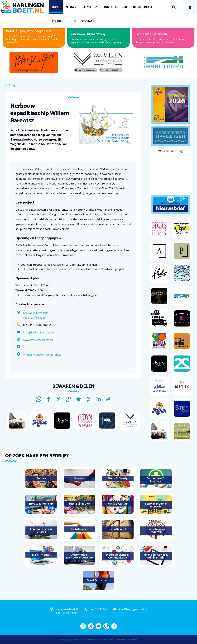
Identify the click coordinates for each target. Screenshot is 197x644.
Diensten (79, 478)
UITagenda (90, 7)
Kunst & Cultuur (115, 7)
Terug (12, 85)
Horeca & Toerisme (41, 504)
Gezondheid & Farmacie (156, 480)
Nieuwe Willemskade (36, 313)
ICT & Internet (41, 555)
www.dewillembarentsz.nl (38, 340)
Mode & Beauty (118, 478)
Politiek (58, 21)
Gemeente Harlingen (151, 34)
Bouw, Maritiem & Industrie (156, 505)
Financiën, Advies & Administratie (156, 556)
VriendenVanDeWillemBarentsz (42, 355)
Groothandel (118, 529)
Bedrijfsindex (143, 7)
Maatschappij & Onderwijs (156, 531)
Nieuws (71, 7)
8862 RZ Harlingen (34, 318)
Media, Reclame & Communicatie (118, 556)
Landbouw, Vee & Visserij (41, 531)
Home (56, 7)
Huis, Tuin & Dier (79, 504)
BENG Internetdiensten (127, 640)
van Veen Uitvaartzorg (88, 34)
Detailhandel (79, 529)
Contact (88, 21)
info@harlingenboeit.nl (133, 609)
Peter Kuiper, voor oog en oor (29, 31)
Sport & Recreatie (99, 580)
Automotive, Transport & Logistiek (79, 556)
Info (73, 21)
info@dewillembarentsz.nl (39, 332)
